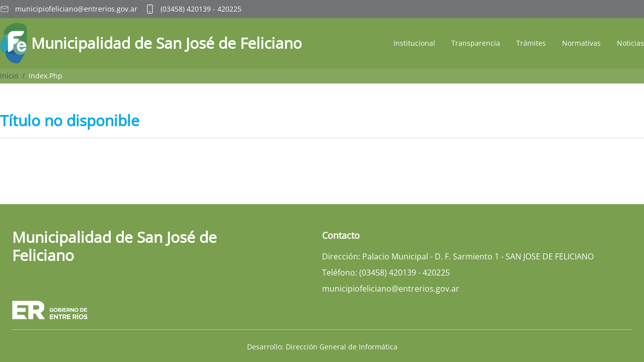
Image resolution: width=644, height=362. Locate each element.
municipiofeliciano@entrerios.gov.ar (76, 9)
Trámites (531, 43)
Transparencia (476, 43)
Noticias (630, 43)
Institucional (414, 43)
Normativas (581, 43)
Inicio (9, 76)
